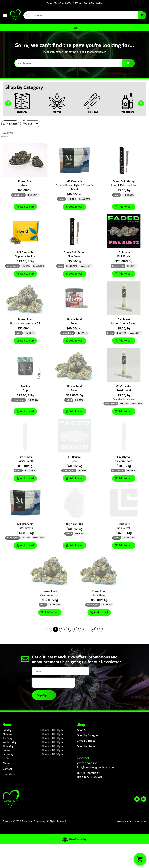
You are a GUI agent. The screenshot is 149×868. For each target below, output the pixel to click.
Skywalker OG (74, 524)
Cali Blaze (124, 319)
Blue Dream (75, 256)
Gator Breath (25, 528)
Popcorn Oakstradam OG (25, 324)
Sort (24, 120)
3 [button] (68, 629)
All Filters (10, 124)
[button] (5, 15)
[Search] (142, 15)
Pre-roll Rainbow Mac (124, 185)
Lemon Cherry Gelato (124, 324)
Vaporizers (128, 112)
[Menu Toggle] (76, 28)
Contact (7, 769)
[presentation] (53, 683)
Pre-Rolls (92, 112)
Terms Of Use (140, 822)
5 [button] (81, 629)
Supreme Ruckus (25, 256)
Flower (57, 112)
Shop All (22, 112)
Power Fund (25, 181)
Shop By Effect (86, 741)
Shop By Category (88, 735)
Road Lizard (124, 390)
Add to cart (25, 207)
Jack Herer (99, 595)
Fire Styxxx (25, 457)
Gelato (25, 185)
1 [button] (56, 629)
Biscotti (74, 461)
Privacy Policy (124, 822)
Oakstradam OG (50, 595)
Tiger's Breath (25, 461)
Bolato (74, 324)
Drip (25, 390)
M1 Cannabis (75, 181)
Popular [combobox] (27, 124)
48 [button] (94, 629)
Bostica (25, 386)
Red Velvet (124, 528)
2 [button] (62, 629)
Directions (9, 774)
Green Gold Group (124, 181)
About (6, 763)
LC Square (124, 252)
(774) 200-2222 (87, 763)
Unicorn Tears (124, 461)
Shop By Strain (86, 746)
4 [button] (75, 629)
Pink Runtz (124, 256)
